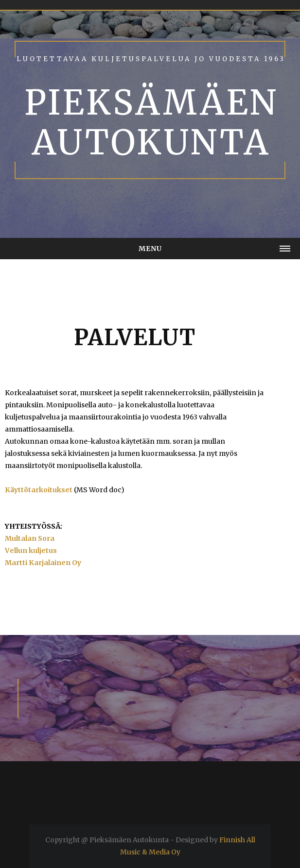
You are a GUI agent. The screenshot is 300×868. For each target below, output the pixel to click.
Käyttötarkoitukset (39, 490)
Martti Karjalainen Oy (43, 563)
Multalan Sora (30, 538)
